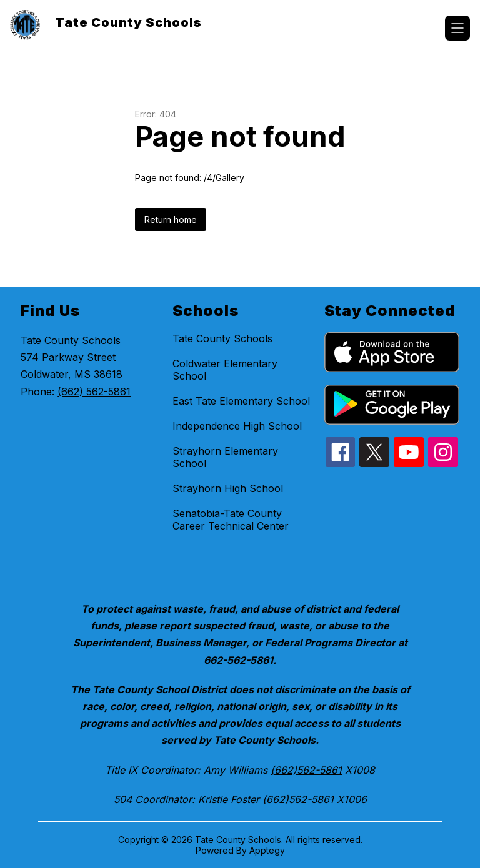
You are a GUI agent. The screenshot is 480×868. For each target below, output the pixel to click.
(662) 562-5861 (94, 392)
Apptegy (267, 850)
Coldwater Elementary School (225, 370)
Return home (171, 219)
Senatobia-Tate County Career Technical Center (231, 520)
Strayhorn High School (228, 488)
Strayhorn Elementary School (225, 457)
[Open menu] (457, 28)
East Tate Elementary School (241, 401)
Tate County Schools (222, 338)
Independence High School (237, 426)
